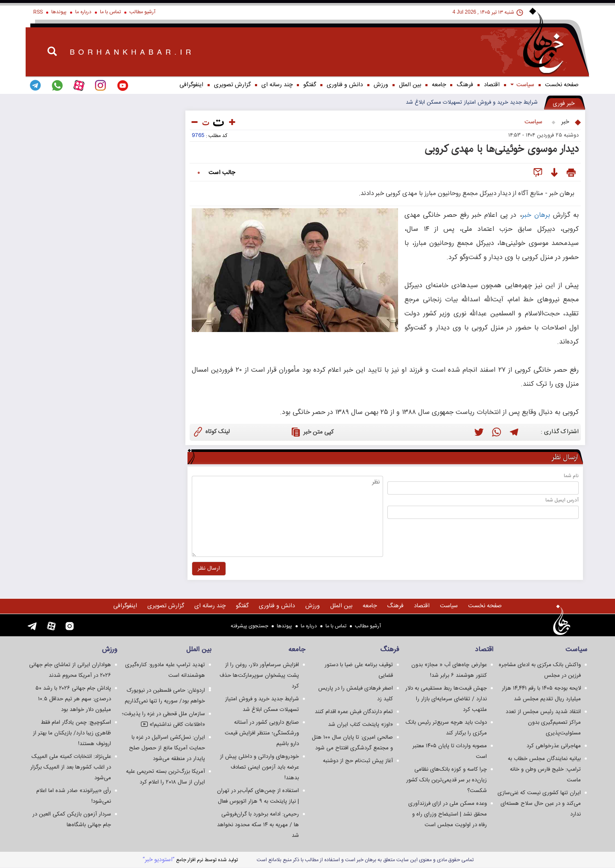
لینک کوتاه (211, 431)
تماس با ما (110, 12)
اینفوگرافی (191, 85)
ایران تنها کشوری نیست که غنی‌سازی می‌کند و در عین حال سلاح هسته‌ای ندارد (539, 804)
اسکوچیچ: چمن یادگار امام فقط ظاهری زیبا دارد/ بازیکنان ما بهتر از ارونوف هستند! (72, 733)
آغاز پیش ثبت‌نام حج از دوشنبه (358, 761)
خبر (565, 122)
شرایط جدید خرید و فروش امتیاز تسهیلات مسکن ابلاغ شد (472, 102)
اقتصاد (492, 85)
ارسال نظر (565, 457)
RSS (38, 12)
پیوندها (59, 12)
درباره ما (83, 12)
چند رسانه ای (277, 85)
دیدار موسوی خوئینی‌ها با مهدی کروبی (502, 149)
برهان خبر (536, 215)
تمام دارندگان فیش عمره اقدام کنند (354, 712)
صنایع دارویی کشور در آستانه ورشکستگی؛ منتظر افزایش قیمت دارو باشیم (262, 733)
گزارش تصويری (232, 85)
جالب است (222, 173)
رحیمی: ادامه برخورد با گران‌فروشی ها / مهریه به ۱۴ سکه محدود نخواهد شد (258, 825)
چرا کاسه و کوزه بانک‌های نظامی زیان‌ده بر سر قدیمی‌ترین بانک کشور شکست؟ (447, 780)
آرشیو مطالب (142, 12)
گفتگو (310, 85)
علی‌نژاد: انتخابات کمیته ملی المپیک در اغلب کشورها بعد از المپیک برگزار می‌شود (71, 767)
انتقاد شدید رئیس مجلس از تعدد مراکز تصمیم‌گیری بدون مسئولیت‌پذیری (543, 722)
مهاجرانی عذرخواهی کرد (554, 746)
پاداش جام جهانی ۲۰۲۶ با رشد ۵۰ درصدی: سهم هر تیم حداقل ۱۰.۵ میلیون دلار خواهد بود (73, 699)
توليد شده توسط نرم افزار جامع (190, 860)
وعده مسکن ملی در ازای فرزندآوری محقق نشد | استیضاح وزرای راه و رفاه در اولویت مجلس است (448, 814)
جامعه (439, 85)
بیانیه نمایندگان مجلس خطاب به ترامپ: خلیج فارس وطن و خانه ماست (544, 769)
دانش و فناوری (345, 85)
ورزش (381, 85)
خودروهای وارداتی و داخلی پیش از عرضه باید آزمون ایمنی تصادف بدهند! (259, 767)
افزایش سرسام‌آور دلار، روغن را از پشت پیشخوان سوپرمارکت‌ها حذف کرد (259, 676)
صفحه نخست (562, 85)
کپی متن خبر (312, 432)
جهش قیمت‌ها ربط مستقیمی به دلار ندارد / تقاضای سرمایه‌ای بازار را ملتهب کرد (446, 699)
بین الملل (410, 85)
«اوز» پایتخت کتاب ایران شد (360, 725)
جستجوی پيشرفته (249, 626)
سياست (522, 85)
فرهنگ (465, 85)
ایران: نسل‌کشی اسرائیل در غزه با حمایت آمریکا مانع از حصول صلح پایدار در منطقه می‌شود (167, 748)
